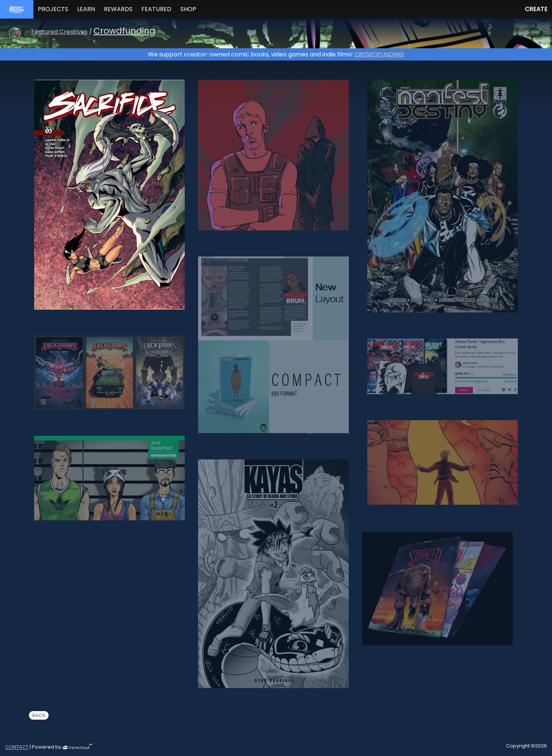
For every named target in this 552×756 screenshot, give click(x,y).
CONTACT (17, 747)
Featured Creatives (59, 32)
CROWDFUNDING (379, 54)
